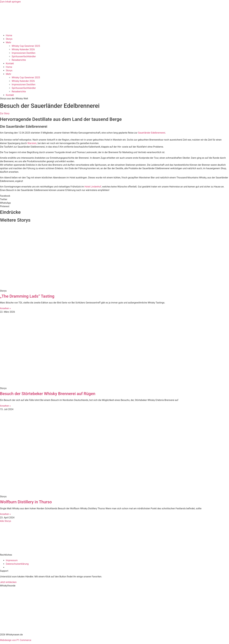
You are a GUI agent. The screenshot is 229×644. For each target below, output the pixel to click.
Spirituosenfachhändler (24, 56)
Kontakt (10, 63)
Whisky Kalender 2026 (23, 49)
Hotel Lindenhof (93, 187)
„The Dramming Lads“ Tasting (27, 296)
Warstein (32, 143)
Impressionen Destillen (24, 53)
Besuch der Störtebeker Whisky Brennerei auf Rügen (48, 394)
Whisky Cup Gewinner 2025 (26, 46)
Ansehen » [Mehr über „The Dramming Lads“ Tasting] (5, 308)
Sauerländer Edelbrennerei (152, 133)
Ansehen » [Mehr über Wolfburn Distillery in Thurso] (5, 514)
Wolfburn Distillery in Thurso (26, 502)
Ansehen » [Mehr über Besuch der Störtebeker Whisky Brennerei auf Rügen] (5, 406)
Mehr (9, 42)
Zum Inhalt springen (10, 2)
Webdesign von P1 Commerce (16, 640)
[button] (114, 196)
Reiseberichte (19, 60)
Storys (9, 39)
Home (9, 35)
